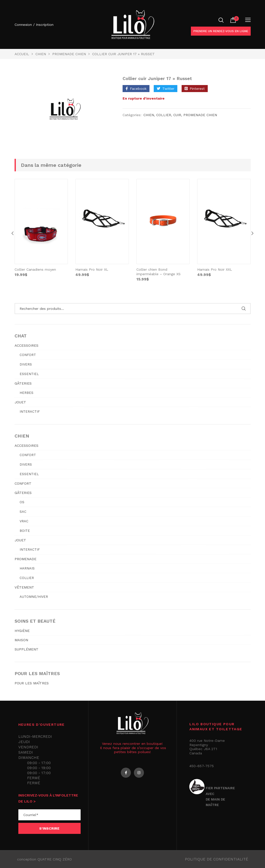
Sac (23, 512)
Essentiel (29, 374)
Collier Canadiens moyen (35, 269)
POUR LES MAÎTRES (32, 683)
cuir (177, 115)
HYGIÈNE (22, 631)
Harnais (27, 568)
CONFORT (23, 483)
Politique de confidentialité (217, 859)
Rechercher (244, 309)
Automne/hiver (34, 597)
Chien (41, 54)
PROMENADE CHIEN (69, 54)
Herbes (26, 393)
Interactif (30, 412)
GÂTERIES (23, 383)
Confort (28, 355)
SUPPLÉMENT (26, 649)
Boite (25, 531)
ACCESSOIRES (26, 345)
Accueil (22, 54)
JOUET (20, 402)
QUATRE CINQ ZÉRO (55, 859)
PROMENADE (25, 559)
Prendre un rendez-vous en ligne (221, 31)
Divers (26, 364)
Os (22, 502)
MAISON (21, 640)
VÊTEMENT (24, 587)
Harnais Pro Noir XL (92, 269)
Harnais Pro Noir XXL (215, 269)
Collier (164, 115)
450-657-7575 (202, 766)
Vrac (24, 521)
